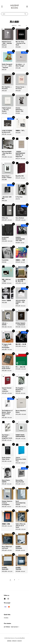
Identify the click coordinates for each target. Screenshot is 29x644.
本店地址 (6, 618)
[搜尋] (25, 14)
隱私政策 (14, 641)
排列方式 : (14, 25)
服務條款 (9, 641)
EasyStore (22, 638)
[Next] (19, 580)
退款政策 (20, 641)
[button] (2, 7)
